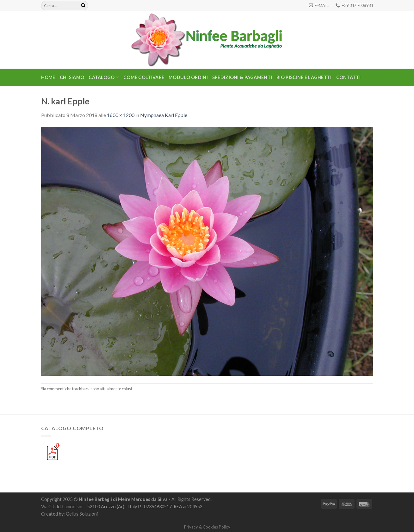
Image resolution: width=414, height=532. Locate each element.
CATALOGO (104, 77)
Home (48, 77)
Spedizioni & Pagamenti (242, 77)
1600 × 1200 (121, 115)
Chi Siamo (72, 77)
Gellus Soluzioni (82, 514)
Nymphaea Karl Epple (164, 115)
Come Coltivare (144, 77)
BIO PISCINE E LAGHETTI (304, 77)
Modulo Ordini (188, 77)
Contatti (348, 77)
